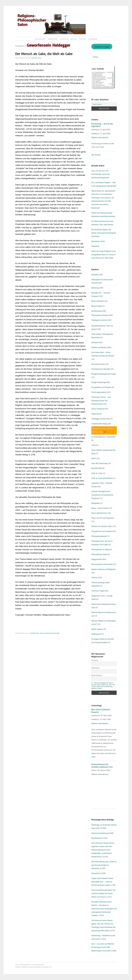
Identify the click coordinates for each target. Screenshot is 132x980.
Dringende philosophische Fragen (104, 374)
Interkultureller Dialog (99, 424)
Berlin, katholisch (98, 301)
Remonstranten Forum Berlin (102, 564)
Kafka (94, 445)
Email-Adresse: (97, 675)
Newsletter (53, 39)
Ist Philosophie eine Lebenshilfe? (104, 437)
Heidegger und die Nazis (101, 419)
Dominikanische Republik (101, 369)
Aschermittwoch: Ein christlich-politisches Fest (102, 765)
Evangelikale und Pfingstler (102, 387)
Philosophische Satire (99, 554)
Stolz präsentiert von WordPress (30, 965)
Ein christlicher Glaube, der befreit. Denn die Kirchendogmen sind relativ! (104, 233)
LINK (102, 147)
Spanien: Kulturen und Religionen (103, 569)
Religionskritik (97, 559)
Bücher (74, 39)
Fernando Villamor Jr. (42, 967)
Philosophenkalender (99, 536)
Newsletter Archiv (98, 241)
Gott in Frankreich (98, 409)
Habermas (95, 414)
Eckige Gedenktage (99, 382)
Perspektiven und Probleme (102, 531)
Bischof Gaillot (97, 306)
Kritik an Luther (97, 473)
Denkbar (95, 343)
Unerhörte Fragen (102, 47)
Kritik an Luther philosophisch (102, 478)
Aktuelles (64, 39)
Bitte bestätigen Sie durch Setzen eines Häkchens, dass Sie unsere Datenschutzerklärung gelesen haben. (103, 686)
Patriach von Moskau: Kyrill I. (102, 526)
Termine (94, 578)
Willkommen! (40, 39)
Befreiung (35, 633)
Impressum (93, 39)
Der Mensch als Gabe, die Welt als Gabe (44, 54)
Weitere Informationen (100, 138)
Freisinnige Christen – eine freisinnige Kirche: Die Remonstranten (101, 401)
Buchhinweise (96, 311)
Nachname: (95, 668)
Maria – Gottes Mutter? (100, 508)
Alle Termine (96, 155)
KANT (94, 459)
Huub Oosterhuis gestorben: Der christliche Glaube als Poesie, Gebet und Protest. (103, 894)
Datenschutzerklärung (100, 833)
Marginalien (96, 503)
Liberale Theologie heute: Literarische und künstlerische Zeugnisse (102, 495)
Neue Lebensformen (99, 513)
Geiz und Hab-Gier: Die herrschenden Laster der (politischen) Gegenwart (100, 174)
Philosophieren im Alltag (100, 550)
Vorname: (95, 660)
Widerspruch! (96, 634)
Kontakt (83, 39)
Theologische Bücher (99, 320)
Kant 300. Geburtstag (99, 463)
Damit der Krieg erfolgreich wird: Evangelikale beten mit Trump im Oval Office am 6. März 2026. (104, 255)
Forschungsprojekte (99, 392)
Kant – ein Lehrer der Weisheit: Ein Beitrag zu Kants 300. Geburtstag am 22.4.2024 (103, 947)
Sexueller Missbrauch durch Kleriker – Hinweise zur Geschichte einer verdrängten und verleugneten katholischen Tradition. (104, 909)
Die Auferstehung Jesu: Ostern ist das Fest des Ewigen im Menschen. (104, 865)
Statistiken (95, 246)
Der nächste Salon (98, 364)
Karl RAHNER (97, 468)
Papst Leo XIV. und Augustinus (103, 518)
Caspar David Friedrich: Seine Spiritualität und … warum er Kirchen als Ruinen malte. (102, 882)
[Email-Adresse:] (104, 104)
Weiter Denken (97, 629)
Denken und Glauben (99, 347)
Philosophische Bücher (50, 633)
